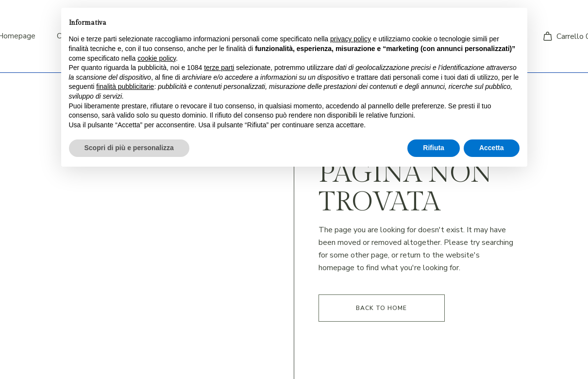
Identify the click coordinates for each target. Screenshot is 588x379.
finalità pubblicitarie (125, 86)
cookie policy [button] (157, 58)
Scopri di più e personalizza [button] (129, 148)
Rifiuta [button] (434, 148)
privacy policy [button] (351, 39)
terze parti (219, 68)
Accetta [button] (492, 148)
